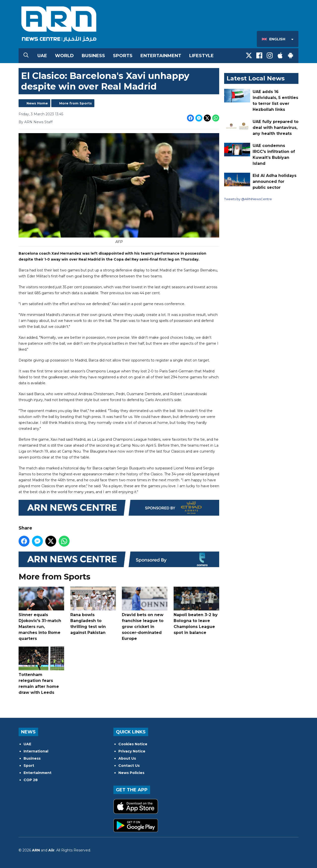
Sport (29, 766)
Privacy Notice (132, 751)
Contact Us (129, 766)
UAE (42, 56)
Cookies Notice (133, 744)
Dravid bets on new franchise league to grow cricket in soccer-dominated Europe (145, 614)
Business (93, 56)
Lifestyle (201, 56)
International (36, 751)
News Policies (131, 773)
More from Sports (76, 103)
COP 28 (31, 780)
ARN (36, 850)
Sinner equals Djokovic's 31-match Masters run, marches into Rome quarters (41, 614)
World (64, 56)
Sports (123, 56)
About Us (127, 758)
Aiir (51, 850)
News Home (37, 103)
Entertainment (161, 56)
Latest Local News (256, 78)
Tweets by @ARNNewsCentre (248, 199)
